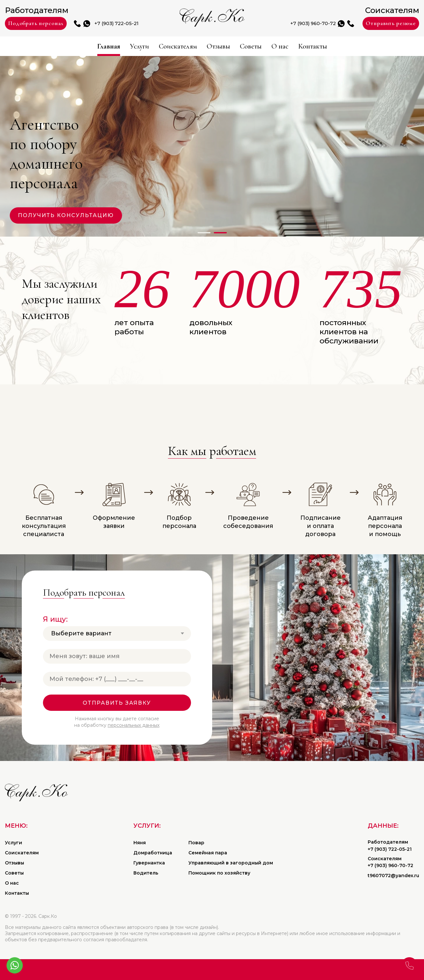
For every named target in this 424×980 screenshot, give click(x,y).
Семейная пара (208, 853)
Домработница (153, 853)
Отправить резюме (384, 23)
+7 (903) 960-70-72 (296, 24)
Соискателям (169, 46)
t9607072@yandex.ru (393, 876)
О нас (297, 46)
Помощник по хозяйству (219, 873)
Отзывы (220, 46)
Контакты (338, 46)
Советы (261, 46)
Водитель (146, 873)
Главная (82, 46)
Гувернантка (149, 863)
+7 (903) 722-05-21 (133, 24)
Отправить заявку (117, 703)
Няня (140, 843)
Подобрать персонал (43, 23)
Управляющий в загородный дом (231, 863)
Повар (196, 843)
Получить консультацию (66, 215)
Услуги (120, 46)
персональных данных (134, 725)
